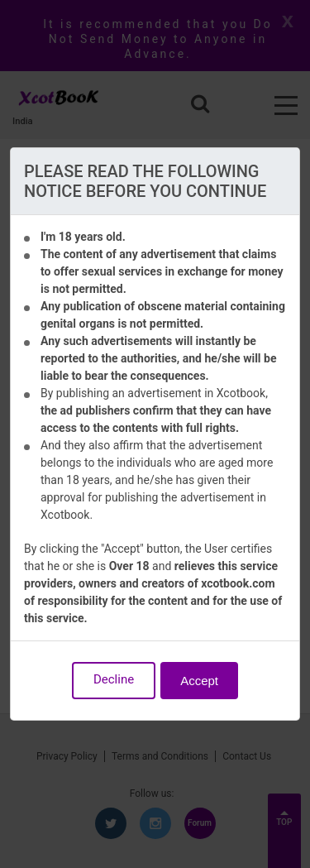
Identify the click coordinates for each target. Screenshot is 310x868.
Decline (114, 679)
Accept (199, 681)
